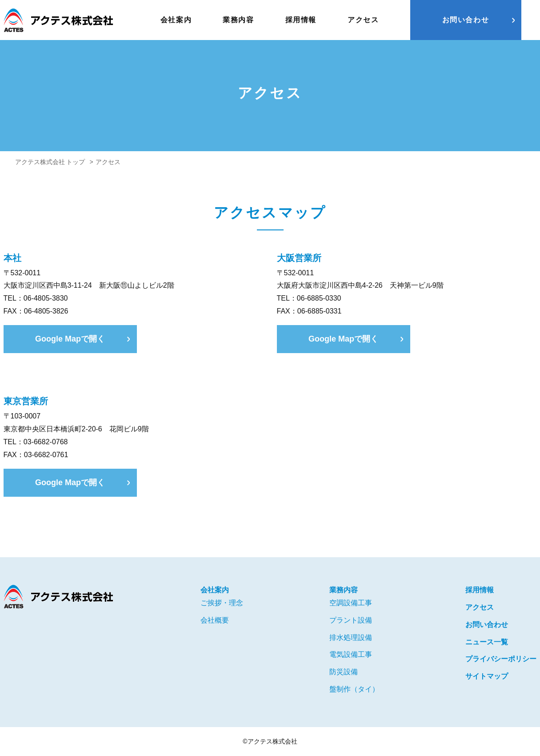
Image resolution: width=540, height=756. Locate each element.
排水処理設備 (351, 637)
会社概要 (215, 620)
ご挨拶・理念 (222, 603)
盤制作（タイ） (354, 689)
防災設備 (344, 672)
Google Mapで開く (70, 339)
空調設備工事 (351, 603)
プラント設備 (351, 620)
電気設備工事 (351, 654)
